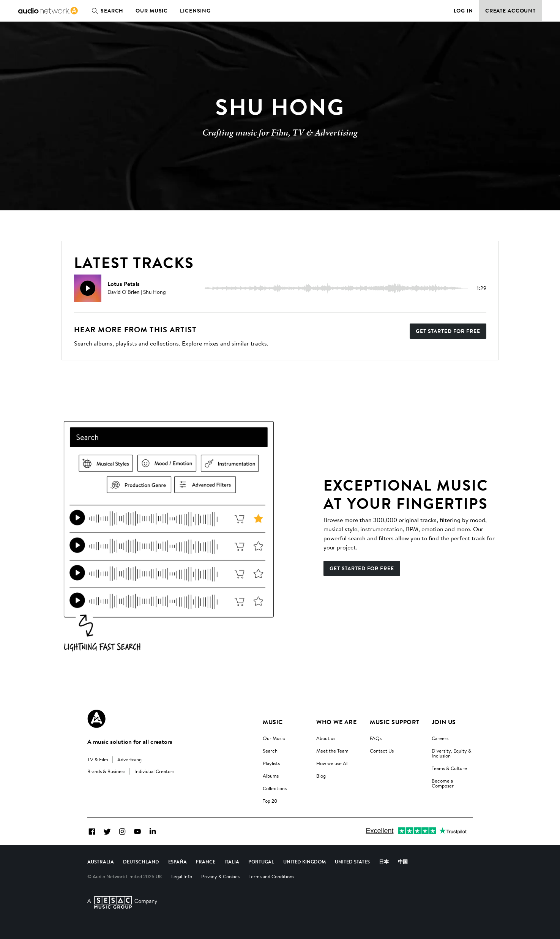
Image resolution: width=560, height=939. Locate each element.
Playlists (271, 763)
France (206, 862)
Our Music (152, 11)
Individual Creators (154, 771)
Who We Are (336, 722)
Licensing (195, 11)
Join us (444, 722)
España (177, 862)
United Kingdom (304, 862)
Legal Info (182, 876)
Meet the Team (332, 751)
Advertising (129, 759)
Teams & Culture (449, 768)
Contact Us (382, 751)
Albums (271, 776)
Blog (321, 776)
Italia (232, 862)
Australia (101, 862)
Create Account (510, 11)
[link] (48, 11)
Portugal (261, 862)
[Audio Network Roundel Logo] (96, 719)
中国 (403, 862)
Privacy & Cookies (220, 876)
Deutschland (141, 862)
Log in (463, 11)
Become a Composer (443, 783)
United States (352, 862)
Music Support (394, 722)
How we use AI (332, 763)
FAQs (376, 738)
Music (273, 722)
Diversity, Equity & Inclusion (452, 753)
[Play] (88, 288)
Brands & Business (106, 771)
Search (106, 11)
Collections (275, 788)
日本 (384, 862)
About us (326, 738)
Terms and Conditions (271, 876)
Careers (440, 738)
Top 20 (270, 801)
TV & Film (98, 759)
